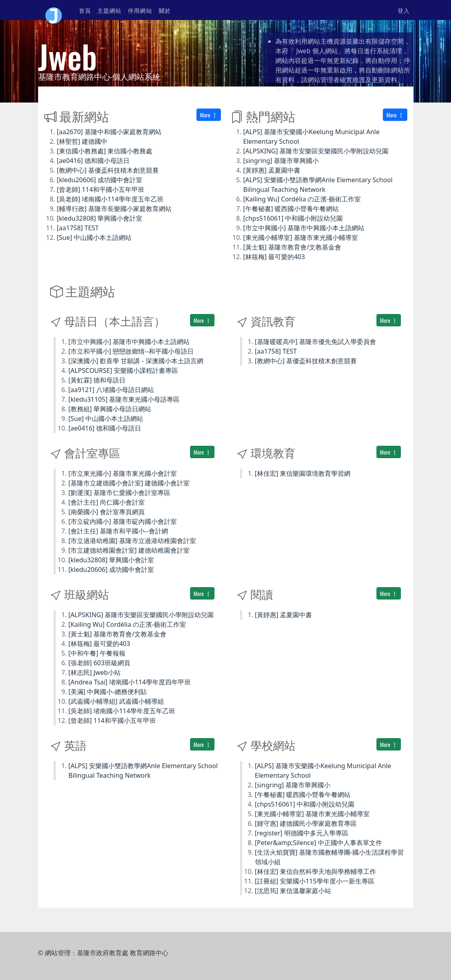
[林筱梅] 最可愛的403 (274, 257)
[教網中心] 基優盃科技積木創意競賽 (108, 170)
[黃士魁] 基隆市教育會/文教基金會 (292, 247)
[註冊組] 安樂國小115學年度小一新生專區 (315, 881)
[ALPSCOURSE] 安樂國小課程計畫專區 (123, 370)
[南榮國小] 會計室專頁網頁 (107, 512)
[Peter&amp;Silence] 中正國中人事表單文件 (319, 843)
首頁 (85, 10)
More (209, 115)
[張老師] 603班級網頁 (99, 663)
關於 (165, 10)
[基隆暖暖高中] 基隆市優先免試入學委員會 (316, 342)
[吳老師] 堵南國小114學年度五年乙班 (110, 199)
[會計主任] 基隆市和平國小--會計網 (118, 531)
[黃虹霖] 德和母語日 (97, 380)
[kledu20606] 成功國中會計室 (100, 180)
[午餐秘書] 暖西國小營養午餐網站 (291, 209)
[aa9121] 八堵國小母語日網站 (111, 390)
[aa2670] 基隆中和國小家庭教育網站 (109, 132)
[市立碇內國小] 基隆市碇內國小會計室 (123, 521)
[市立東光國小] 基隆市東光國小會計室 (123, 473)
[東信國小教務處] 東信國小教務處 (105, 151)
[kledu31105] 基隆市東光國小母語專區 (124, 399)
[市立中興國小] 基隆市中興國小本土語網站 (304, 228)
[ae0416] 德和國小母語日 (93, 161)
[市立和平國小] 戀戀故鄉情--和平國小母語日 (131, 351)
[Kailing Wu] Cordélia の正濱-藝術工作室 (302, 199)
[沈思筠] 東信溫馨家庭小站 (293, 891)
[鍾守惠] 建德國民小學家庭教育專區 (306, 823)
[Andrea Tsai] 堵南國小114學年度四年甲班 (130, 682)
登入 (404, 10)
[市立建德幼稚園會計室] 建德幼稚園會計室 (129, 550)
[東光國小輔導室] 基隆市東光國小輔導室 (301, 237)
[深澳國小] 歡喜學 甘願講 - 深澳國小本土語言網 (136, 361)
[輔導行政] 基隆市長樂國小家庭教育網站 (114, 209)
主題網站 (109, 10)
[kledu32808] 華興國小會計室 (100, 218)
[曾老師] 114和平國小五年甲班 (101, 189)
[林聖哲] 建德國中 (82, 141)
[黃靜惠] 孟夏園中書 (272, 170)
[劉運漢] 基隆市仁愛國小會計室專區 (120, 493)
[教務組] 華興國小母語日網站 (110, 409)
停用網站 (140, 10)
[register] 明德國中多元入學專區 (302, 833)
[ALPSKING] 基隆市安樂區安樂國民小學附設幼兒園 (316, 151)
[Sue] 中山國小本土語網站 (94, 237)
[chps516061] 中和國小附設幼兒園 (293, 218)
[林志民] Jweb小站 (95, 672)
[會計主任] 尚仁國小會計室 (107, 502)
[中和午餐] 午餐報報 (97, 653)
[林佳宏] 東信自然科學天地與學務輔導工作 (316, 871)
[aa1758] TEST (78, 228)
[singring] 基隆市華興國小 (281, 161)
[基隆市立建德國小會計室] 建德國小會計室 (129, 483)
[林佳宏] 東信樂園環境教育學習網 (303, 473)
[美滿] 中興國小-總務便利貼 (108, 692)
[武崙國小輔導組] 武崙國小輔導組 (116, 701)
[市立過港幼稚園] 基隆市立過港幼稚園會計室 (132, 541)
